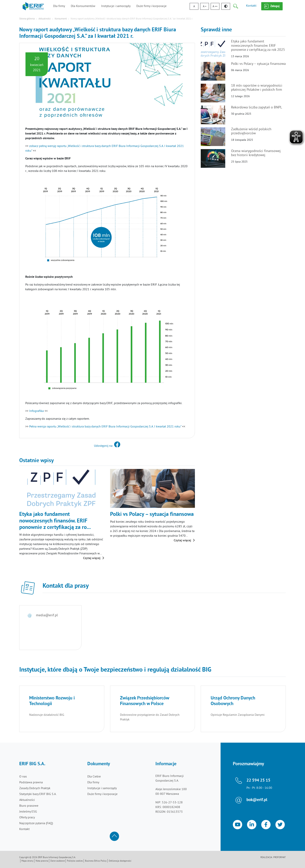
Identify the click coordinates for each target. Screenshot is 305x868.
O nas (23, 777)
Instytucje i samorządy (116, 6)
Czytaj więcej (94, 558)
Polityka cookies (75, 861)
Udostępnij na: (107, 446)
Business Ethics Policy (96, 861)
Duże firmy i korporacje (151, 6)
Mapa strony (27, 861)
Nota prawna (42, 861)
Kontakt (251, 6)
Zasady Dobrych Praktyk (35, 788)
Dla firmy (59, 6)
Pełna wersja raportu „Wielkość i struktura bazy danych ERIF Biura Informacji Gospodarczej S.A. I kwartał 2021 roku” (106, 427)
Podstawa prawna (31, 783)
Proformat (280, 858)
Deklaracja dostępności (120, 861)
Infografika (36, 411)
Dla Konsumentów (83, 6)
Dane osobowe (58, 861)
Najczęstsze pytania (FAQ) (36, 823)
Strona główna (27, 19)
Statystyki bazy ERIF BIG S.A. (38, 794)
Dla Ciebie (94, 777)
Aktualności (45, 19)
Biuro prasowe (29, 806)
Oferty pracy (27, 818)
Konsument (61, 19)
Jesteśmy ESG (28, 812)
